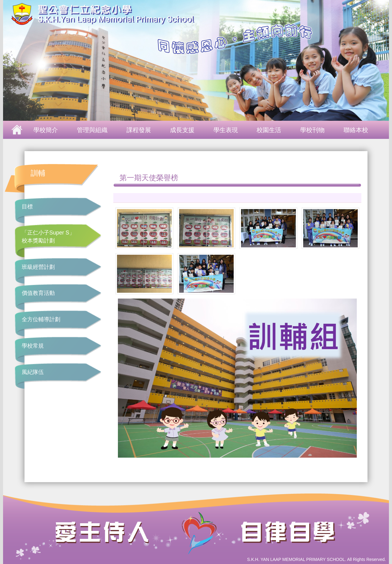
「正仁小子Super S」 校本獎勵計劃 (48, 237)
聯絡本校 (356, 130)
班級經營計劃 (38, 267)
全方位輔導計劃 (41, 319)
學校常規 (33, 346)
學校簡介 (46, 130)
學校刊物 (312, 130)
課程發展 (139, 130)
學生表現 (226, 130)
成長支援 (182, 130)
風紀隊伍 (33, 372)
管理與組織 (92, 130)
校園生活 (269, 130)
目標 (27, 207)
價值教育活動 (38, 293)
